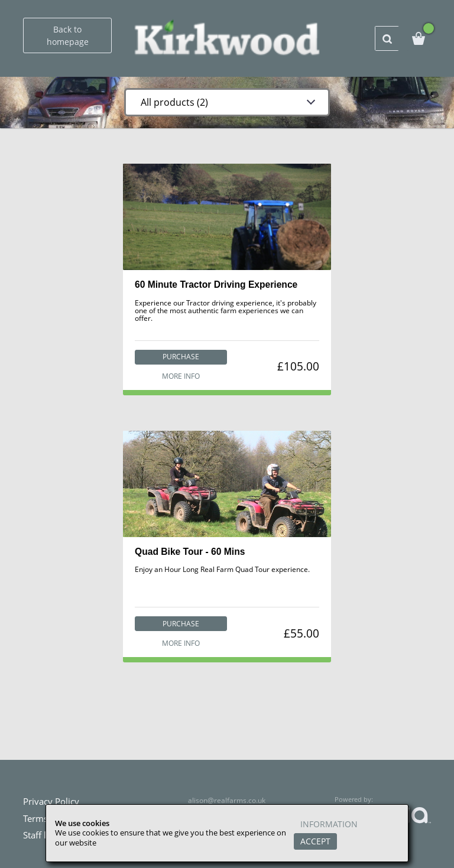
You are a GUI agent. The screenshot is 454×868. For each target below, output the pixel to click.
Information (329, 825)
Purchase (180, 357)
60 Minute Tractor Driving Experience (217, 285)
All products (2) (172, 102)
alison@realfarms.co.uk (227, 800)
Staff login (43, 835)
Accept (315, 841)
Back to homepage (68, 35)
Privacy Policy (51, 801)
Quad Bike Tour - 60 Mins (190, 553)
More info (180, 376)
